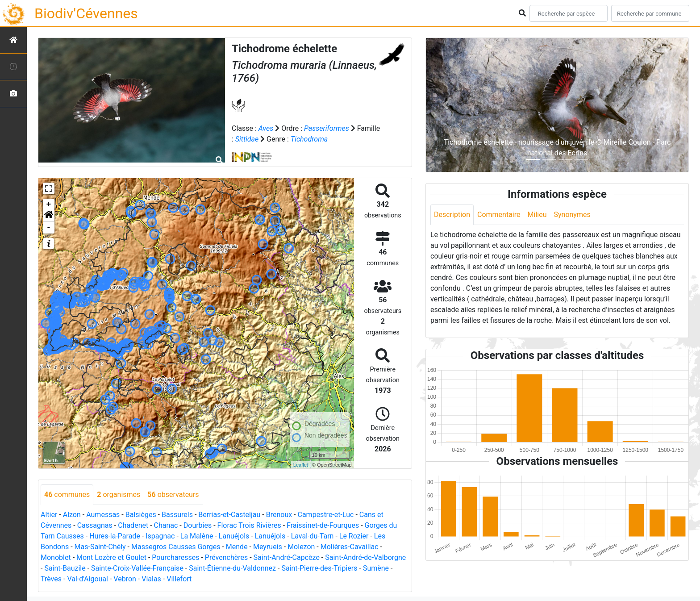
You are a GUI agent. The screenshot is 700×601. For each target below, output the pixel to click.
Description (452, 215)
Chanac (166, 525)
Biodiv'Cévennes (86, 13)
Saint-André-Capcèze (287, 557)
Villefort (179, 579)
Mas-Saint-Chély (100, 547)
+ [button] (49, 205)
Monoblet (56, 557)
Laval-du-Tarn (312, 536)
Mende (237, 547)
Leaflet (301, 465)
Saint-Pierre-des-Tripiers (319, 568)
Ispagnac (160, 536)
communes (67, 495)
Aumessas (103, 515)
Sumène (376, 568)
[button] (49, 216)
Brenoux (279, 515)
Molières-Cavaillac (350, 547)
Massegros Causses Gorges (176, 547)
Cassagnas (95, 525)
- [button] (49, 228)
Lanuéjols (234, 536)
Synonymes (572, 215)
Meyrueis (268, 547)
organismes (119, 495)
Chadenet (133, 525)
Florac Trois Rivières (249, 525)
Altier (49, 515)
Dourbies (198, 525)
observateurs (173, 495)
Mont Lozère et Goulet (111, 557)
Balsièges (141, 515)
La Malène (197, 536)
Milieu (537, 215)
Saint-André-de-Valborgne (365, 557)
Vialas (151, 579)
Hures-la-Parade (115, 536)
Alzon (72, 515)
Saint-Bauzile (65, 568)
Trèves (51, 579)
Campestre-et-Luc (326, 515)
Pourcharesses (175, 557)
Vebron (125, 579)
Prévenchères (226, 557)
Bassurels (177, 515)
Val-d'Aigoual (87, 579)
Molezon (301, 547)
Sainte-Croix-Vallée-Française (137, 568)
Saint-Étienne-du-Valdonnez (232, 568)
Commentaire (499, 215)
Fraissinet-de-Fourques (323, 525)
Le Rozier (354, 536)
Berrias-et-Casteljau (229, 515)
